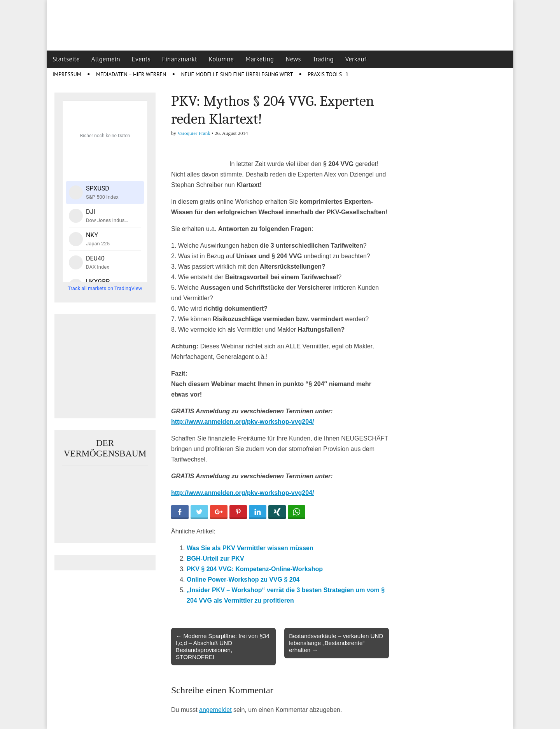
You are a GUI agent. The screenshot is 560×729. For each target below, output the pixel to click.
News (293, 59)
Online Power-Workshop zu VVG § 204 (243, 580)
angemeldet (215, 710)
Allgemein (106, 59)
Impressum (67, 74)
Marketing (260, 59)
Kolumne (221, 59)
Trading (323, 59)
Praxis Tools (325, 74)
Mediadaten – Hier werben (131, 74)
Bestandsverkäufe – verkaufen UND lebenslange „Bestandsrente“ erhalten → (336, 643)
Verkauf (356, 59)
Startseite (66, 59)
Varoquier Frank (194, 133)
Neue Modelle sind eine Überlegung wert (237, 74)
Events (141, 59)
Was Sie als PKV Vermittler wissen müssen (250, 548)
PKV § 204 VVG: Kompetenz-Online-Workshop (255, 569)
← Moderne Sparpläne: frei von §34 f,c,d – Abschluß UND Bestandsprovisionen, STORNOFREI (223, 647)
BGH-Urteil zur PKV (215, 559)
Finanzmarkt (180, 59)
